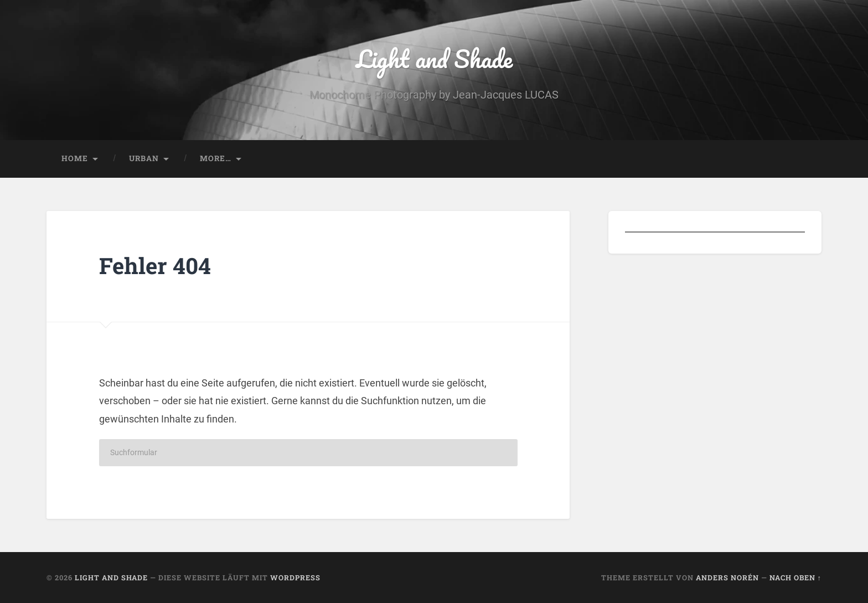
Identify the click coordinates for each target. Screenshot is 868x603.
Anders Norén (727, 578)
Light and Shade (434, 58)
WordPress (295, 578)
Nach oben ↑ (795, 578)
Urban (144, 158)
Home (75, 158)
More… (216, 158)
